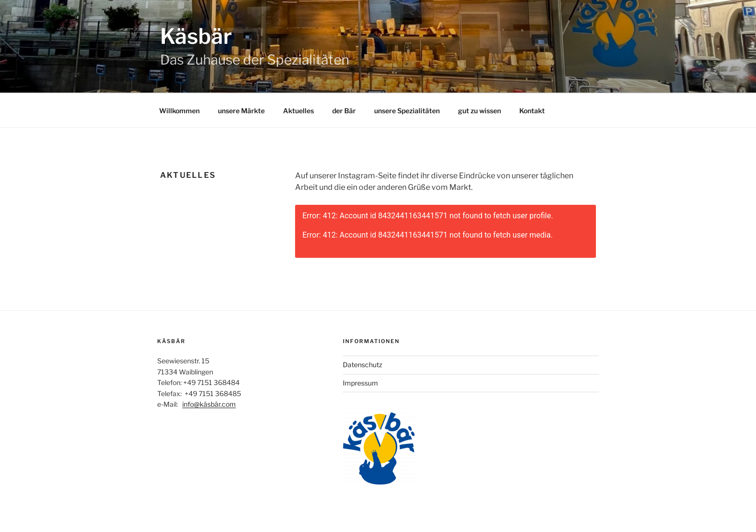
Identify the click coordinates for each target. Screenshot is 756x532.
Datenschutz (363, 365)
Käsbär (196, 36)
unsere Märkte (241, 111)
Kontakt (532, 111)
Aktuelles (298, 111)
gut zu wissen (479, 111)
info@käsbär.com (209, 404)
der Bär (344, 111)
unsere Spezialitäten (407, 111)
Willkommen (179, 111)
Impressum (360, 383)
